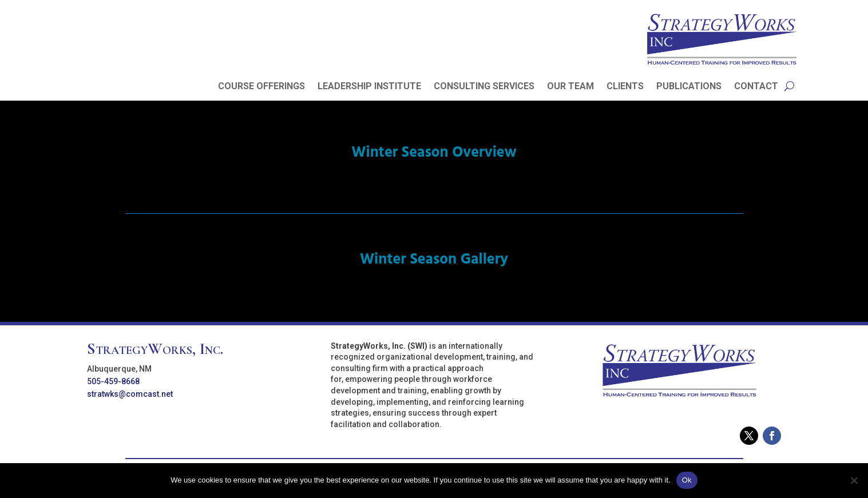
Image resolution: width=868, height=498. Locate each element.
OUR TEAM (570, 87)
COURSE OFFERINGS (261, 87)
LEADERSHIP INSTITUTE (369, 87)
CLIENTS (625, 87)
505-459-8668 (113, 381)
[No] (854, 480)
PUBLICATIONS (689, 87)
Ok (687, 480)
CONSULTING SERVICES (484, 87)
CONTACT (756, 87)
